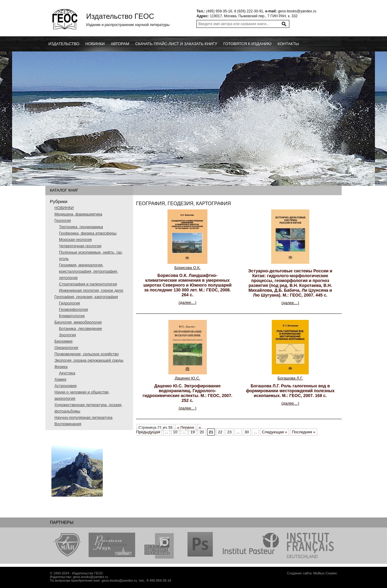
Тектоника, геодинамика (81, 227)
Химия (60, 379)
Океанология (66, 348)
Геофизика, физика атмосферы (88, 233)
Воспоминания (68, 424)
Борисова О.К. (188, 268)
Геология (63, 220)
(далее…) (188, 302)
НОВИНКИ (64, 208)
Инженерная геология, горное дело (91, 290)
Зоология (67, 335)
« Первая (186, 427)
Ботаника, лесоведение (80, 328)
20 (202, 432)
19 (193, 432)
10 (175, 432)
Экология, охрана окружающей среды (89, 360)
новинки (95, 44)
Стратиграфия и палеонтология (88, 284)
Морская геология (75, 240)
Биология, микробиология (78, 322)
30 (247, 432)
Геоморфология (73, 309)
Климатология (72, 316)
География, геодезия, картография (86, 297)
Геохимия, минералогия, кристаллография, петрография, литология (89, 271)
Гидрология (69, 303)
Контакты (288, 44)
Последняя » (304, 432)
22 (220, 432)
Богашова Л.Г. (290, 378)
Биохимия (63, 341)
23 (229, 432)
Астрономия (65, 386)
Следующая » (275, 432)
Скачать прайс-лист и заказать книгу (176, 44)
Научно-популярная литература (83, 417)
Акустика (67, 373)
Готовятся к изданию (247, 44)
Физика (61, 367)
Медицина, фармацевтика (78, 214)
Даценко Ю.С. (187, 378)
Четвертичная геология (80, 246)
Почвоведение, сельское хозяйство (87, 354)
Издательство (64, 44)
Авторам (120, 44)
